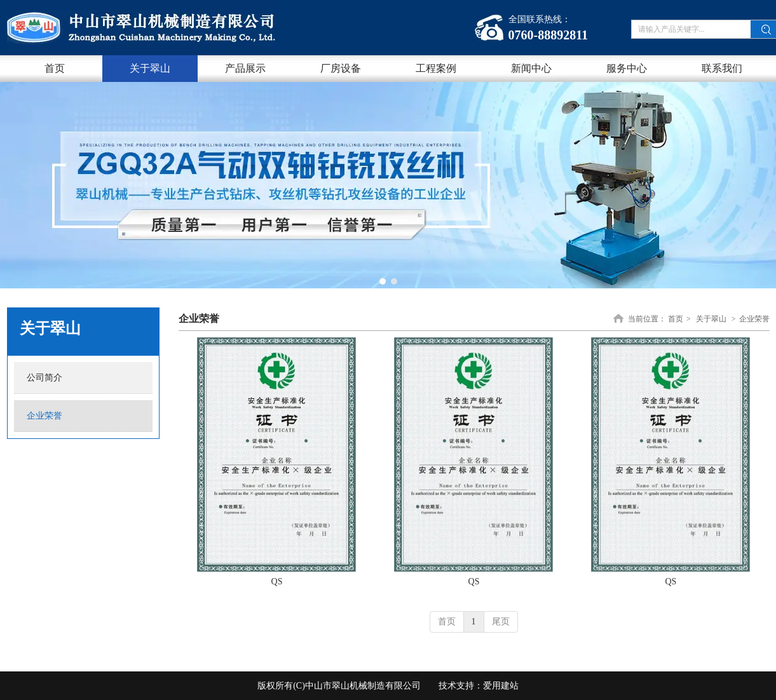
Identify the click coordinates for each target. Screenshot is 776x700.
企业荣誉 (754, 319)
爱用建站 (501, 686)
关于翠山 (711, 319)
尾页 (501, 622)
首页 (676, 319)
